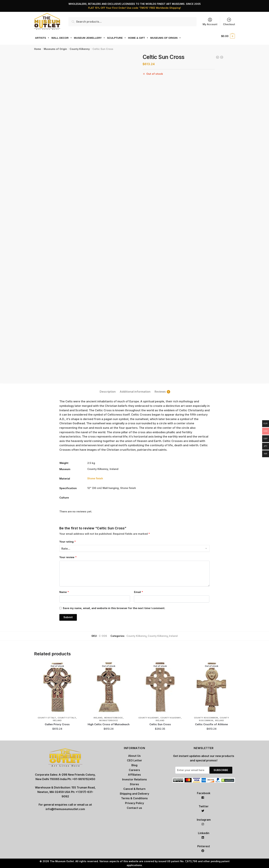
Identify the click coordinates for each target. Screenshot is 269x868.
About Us (134, 756)
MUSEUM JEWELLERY (90, 38)
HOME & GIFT (138, 38)
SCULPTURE (117, 38)
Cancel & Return (134, 789)
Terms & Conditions (134, 798)
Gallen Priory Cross (57, 724)
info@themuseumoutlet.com (65, 809)
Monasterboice (114, 718)
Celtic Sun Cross (160, 724)
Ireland (173, 636)
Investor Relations (134, 779)
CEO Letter (134, 760)
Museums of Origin (55, 49)
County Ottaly (47, 718)
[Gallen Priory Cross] (57, 687)
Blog (134, 765)
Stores (134, 784)
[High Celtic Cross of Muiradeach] (109, 687)
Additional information (135, 392)
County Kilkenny (80, 49)
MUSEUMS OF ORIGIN (166, 38)
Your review (68, 557)
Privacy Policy (134, 803)
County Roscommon (206, 718)
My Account (210, 22)
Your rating (68, 542)
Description (108, 392)
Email (138, 592)
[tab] (108, 389)
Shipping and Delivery (134, 794)
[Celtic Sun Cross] (160, 687)
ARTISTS (42, 38)
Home (38, 49)
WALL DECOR (62, 38)
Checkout (229, 22)
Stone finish (95, 478)
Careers (134, 770)
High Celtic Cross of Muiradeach (109, 724)
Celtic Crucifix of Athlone (211, 724)
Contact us (134, 808)
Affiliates (134, 775)
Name (64, 592)
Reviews (160, 392)
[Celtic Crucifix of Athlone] (212, 687)
